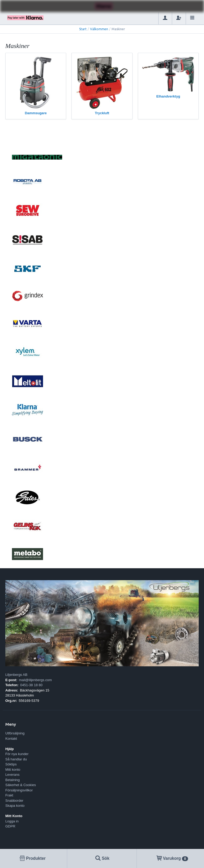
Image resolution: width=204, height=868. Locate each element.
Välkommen (99, 29)
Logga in (12, 821)
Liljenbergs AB (16, 675)
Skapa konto (15, 806)
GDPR (10, 826)
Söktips (11, 764)
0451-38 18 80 (31, 685)
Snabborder (14, 801)
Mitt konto (13, 770)
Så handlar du (16, 759)
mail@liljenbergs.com (35, 680)
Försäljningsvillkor (19, 790)
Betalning (12, 780)
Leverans (12, 775)
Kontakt (11, 739)
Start (83, 29)
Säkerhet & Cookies (21, 785)
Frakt (9, 795)
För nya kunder (17, 754)
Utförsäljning (15, 733)
